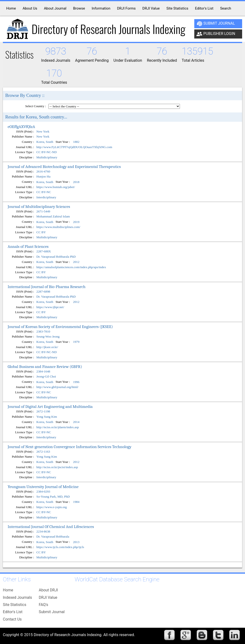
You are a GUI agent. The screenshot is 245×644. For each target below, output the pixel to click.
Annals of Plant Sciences (28, 246)
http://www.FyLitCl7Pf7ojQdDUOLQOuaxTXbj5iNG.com (74, 147)
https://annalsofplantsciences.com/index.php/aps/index (71, 267)
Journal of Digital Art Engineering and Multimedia (50, 406)
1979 (76, 342)
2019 (76, 222)
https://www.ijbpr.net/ (50, 307)
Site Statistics (15, 605)
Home (8, 590)
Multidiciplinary (47, 157)
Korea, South (45, 142)
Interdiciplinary (46, 197)
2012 (76, 262)
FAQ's (43, 605)
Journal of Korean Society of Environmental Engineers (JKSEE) (60, 327)
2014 (76, 422)
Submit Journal (216, 24)
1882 (76, 142)
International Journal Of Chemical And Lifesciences (51, 527)
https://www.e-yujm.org (52, 507)
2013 (76, 542)
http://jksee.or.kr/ (47, 347)
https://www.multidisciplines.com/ (58, 227)
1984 (76, 502)
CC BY (41, 232)
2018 (76, 182)
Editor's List (13, 612)
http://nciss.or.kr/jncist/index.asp (57, 467)
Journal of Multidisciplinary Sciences (39, 206)
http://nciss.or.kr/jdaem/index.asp (58, 427)
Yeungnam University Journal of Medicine (43, 487)
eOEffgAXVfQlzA (21, 127)
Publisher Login (216, 34)
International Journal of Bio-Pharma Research (47, 287)
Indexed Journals (17, 597)
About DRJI (48, 590)
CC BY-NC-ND (47, 152)
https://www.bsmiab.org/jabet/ (56, 187)
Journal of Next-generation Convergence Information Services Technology (70, 447)
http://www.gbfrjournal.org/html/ (57, 387)
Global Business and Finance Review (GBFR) (45, 366)
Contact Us (12, 619)
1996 (76, 382)
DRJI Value (48, 597)
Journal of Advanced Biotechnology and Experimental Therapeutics (64, 167)
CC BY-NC (44, 192)
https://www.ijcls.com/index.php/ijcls (60, 547)
